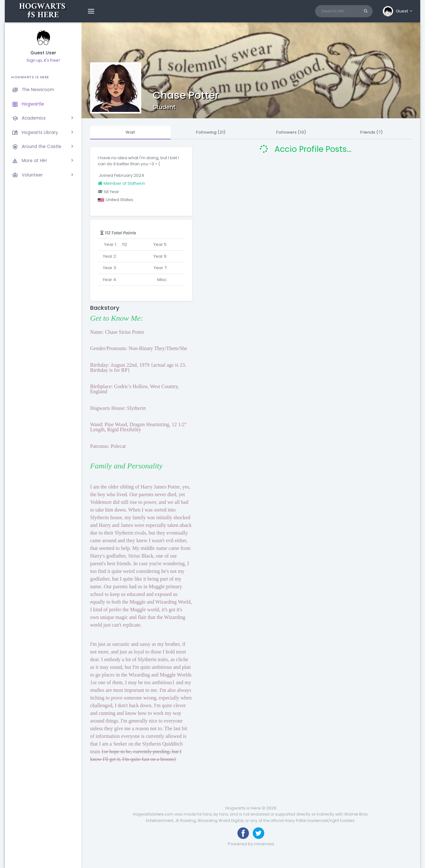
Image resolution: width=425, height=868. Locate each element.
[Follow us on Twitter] (259, 833)
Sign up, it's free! (43, 60)
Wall (130, 132)
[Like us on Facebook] (243, 833)
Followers (291, 132)
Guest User (43, 53)
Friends (371, 132)
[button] (398, 11)
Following (211, 132)
